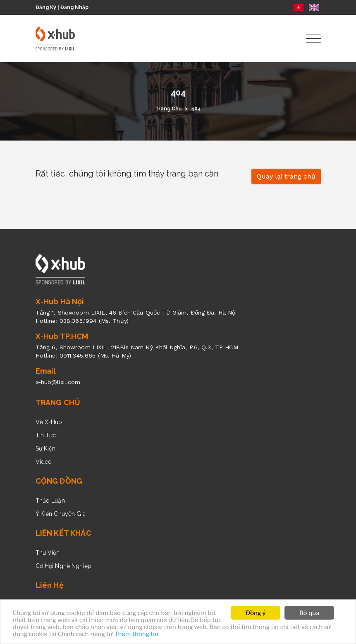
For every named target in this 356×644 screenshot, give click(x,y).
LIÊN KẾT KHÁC (63, 533)
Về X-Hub (49, 422)
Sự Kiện (46, 448)
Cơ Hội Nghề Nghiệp (64, 566)
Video (44, 462)
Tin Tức (46, 435)
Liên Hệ (50, 585)
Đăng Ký (46, 7)
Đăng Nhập (74, 7)
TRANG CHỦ (58, 402)
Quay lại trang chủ (286, 176)
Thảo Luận (50, 501)
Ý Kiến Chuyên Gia (61, 514)
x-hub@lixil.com (58, 382)
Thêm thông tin (136, 634)
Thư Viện (48, 553)
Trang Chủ (168, 109)
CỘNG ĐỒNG (59, 481)
